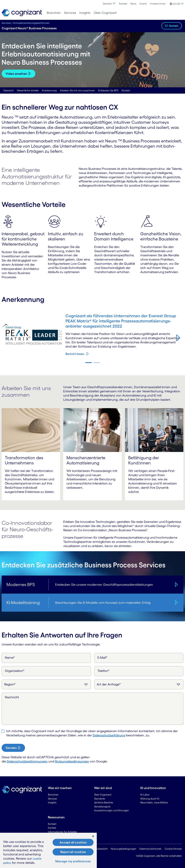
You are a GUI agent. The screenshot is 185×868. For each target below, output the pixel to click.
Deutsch (109, 4)
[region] (48, 850)
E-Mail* (102, 658)
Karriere (123, 4)
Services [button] (70, 13)
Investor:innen (158, 4)
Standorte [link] (99, 799)
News (133, 4)
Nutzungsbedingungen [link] (123, 849)
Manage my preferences (73, 861)
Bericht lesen (75, 354)
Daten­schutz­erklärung (109, 735)
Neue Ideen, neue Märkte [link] (154, 803)
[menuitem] (109, 4)
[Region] (46, 684)
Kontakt (174, 26)
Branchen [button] (54, 13)
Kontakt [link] (52, 824)
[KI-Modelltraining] (176, 603)
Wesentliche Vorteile (28, 90)
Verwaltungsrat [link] (102, 807)
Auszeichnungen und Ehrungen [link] (111, 810)
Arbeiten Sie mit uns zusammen (77, 90)
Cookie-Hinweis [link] (173, 849)
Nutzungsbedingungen (72, 761)
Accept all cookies (73, 842)
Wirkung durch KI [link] (150, 799)
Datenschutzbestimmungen (27, 761)
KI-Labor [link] (145, 795)
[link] (22, 13)
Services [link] (52, 799)
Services (6, 23)
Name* (10, 658)
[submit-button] (13, 748)
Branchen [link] (53, 795)
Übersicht (8, 90)
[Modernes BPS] (176, 584)
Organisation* (15, 671)
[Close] (93, 836)
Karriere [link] (52, 828)
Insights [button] (85, 13)
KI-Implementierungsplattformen (31, 23)
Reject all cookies (73, 852)
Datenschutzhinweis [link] (150, 849)
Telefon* (103, 671)
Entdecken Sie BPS (108, 90)
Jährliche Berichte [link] (103, 803)
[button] (176, 4)
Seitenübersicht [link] (99, 849)
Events (143, 4)
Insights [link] (52, 803)
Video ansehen (16, 74)
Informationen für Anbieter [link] (62, 832)
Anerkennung (49, 90)
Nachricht (12, 697)
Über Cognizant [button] (105, 13)
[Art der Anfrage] (139, 684)
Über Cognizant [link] (103, 795)
